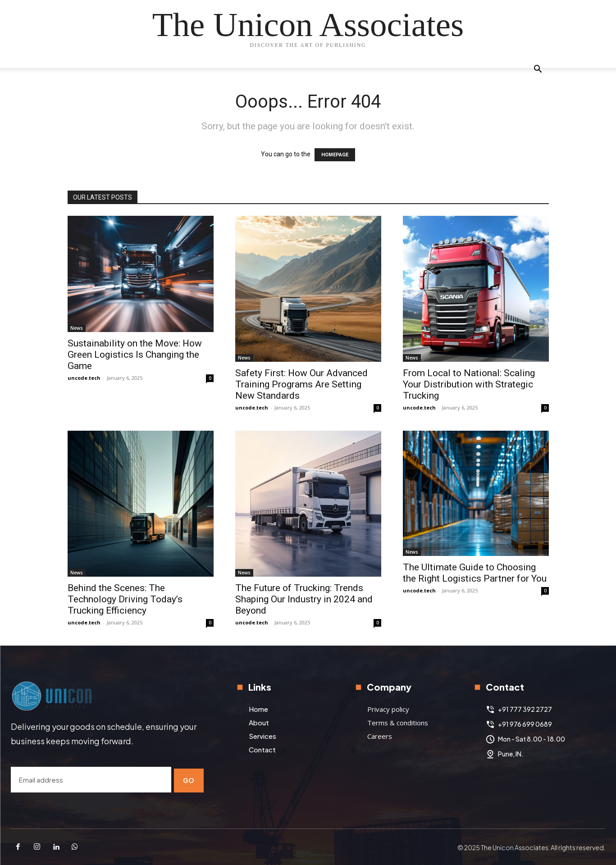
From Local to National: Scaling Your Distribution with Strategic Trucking (469, 384)
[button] (538, 70)
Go (189, 779)
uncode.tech (84, 378)
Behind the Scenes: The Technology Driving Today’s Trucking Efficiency (125, 599)
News (77, 328)
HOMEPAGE (335, 155)
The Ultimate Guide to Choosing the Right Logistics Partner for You (475, 573)
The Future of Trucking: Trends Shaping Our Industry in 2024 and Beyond (304, 599)
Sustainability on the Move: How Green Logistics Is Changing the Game (135, 355)
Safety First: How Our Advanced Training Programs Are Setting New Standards (301, 384)
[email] (90, 779)
